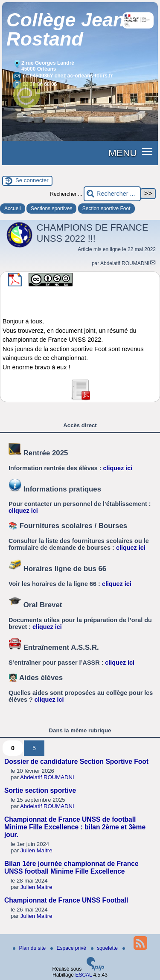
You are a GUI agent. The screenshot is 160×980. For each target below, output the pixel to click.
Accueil (13, 209)
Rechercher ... (66, 194)
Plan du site (30, 948)
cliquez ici (118, 468)
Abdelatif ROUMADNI (125, 263)
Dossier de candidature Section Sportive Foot (76, 761)
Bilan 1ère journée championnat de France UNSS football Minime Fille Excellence (71, 867)
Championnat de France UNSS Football (66, 900)
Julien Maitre (36, 850)
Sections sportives (51, 209)
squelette (105, 948)
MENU (123, 153)
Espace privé (69, 948)
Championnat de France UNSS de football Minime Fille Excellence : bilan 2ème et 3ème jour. (75, 827)
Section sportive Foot (106, 209)
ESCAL (83, 975)
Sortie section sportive (40, 790)
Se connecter (32, 180)
